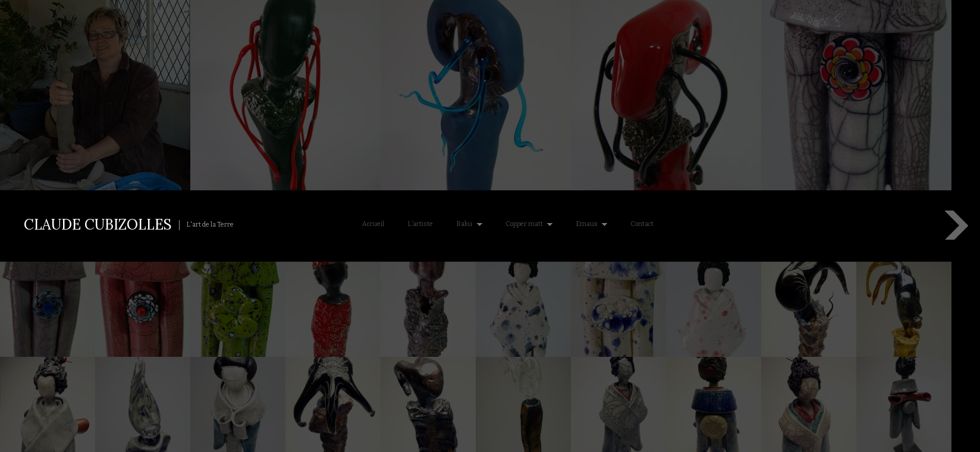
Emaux (589, 224)
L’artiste (420, 224)
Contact (642, 224)
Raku (467, 224)
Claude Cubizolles (98, 225)
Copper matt (527, 224)
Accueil (373, 224)
